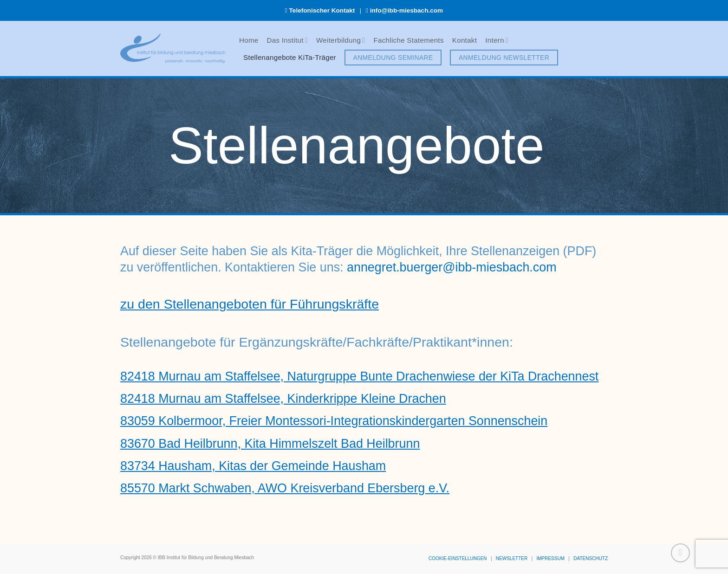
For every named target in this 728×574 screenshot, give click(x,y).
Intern (497, 40)
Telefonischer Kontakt (322, 10)
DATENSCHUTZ (591, 558)
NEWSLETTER (512, 558)
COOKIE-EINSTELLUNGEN (458, 558)
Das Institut (288, 40)
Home (249, 40)
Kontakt (465, 40)
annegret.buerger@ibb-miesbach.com (452, 267)
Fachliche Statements (408, 40)
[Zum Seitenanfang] (680, 553)
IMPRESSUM (550, 558)
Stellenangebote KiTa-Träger (290, 57)
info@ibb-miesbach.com (407, 10)
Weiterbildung (341, 40)
